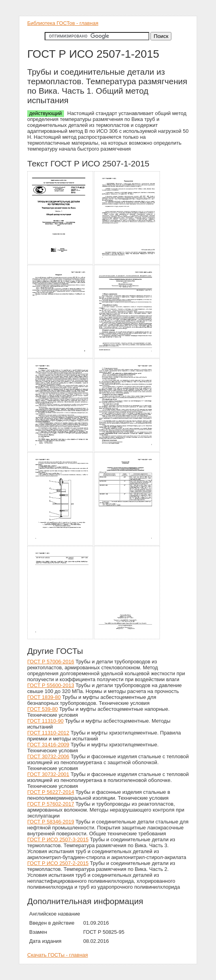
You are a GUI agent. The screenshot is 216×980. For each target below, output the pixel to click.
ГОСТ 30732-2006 (48, 756)
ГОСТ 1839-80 (44, 697)
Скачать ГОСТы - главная (58, 955)
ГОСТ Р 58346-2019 (51, 822)
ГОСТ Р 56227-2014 (51, 792)
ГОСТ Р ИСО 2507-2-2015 (58, 863)
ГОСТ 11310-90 (45, 721)
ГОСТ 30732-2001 (48, 774)
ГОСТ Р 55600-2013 (51, 685)
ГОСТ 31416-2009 (48, 745)
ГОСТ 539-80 (42, 709)
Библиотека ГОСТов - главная (63, 23)
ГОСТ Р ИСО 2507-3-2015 (58, 839)
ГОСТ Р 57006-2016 (51, 662)
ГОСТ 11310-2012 (48, 733)
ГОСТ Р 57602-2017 (51, 804)
